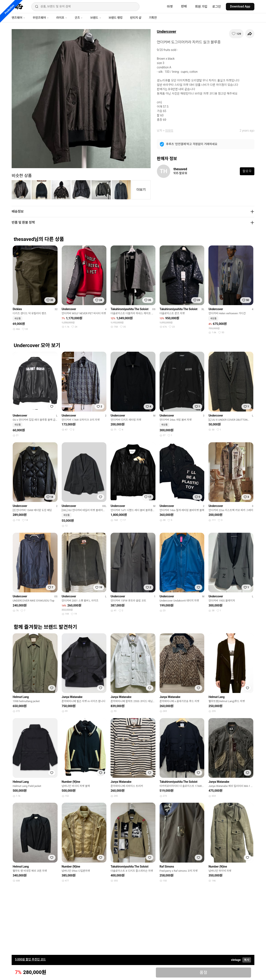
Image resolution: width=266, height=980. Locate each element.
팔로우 (247, 171)
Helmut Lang (21, 697)
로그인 (217, 7)
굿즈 (79, 18)
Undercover (167, 31)
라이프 (62, 18)
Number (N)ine (71, 782)
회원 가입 (201, 7)
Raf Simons (167, 867)
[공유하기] (250, 34)
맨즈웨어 (18, 18)
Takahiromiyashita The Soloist (129, 309)
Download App (240, 6)
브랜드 (96, 18)
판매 (184, 6)
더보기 (141, 190)
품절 (203, 973)
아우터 (169, 131)
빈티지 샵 (136, 18)
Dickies (17, 309)
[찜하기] (236, 34)
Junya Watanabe (72, 697)
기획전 (153, 18)
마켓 (170, 7)
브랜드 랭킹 (116, 18)
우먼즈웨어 (41, 18)
